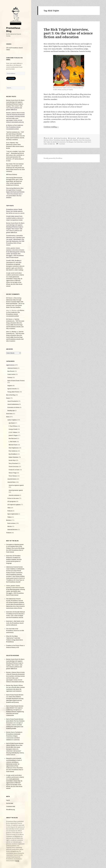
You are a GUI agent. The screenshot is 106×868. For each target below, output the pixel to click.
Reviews (9, 520)
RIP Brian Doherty (12, 174)
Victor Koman (13, 476)
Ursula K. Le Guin (14, 470)
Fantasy (10, 377)
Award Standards (13, 401)
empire (87, 138)
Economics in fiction (13, 407)
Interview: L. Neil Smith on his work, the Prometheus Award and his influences (15, 623)
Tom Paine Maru (79, 142)
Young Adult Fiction (13, 392)
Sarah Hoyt (12, 460)
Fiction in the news (13, 498)
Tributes (9, 533)
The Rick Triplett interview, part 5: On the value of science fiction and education (68, 33)
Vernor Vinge (13, 473)
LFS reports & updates (14, 505)
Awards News (11, 482)
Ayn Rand (12, 423)
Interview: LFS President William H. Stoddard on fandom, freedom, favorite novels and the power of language (14, 559)
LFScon (51, 140)
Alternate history (12, 368)
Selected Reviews (12, 530)
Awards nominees (14, 495)
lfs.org (17, 861)
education (82, 138)
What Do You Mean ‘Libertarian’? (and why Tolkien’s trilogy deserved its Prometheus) (14, 639)
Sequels (10, 386)
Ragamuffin (69, 140)
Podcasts (10, 511)
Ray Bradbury (13, 454)
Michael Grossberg (61, 138)
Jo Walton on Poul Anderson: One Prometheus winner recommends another (15, 127)
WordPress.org (11, 810)
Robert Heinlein (13, 457)
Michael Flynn (13, 445)
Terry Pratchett (13, 463)
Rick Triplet (47, 142)
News (8, 417)
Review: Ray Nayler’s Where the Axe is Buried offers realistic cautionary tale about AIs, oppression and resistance (16, 688)
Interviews (9, 414)
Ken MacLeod (13, 438)
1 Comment (62, 144)
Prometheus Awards (59, 140)
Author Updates (12, 420)
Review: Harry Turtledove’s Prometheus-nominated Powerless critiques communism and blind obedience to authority (14, 736)
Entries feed (10, 803)
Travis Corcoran (14, 467)
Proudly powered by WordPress (53, 158)
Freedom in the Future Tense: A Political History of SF (15, 646)
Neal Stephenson (14, 448)
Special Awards (12, 389)
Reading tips (11, 411)
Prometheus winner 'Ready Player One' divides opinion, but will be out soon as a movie (15, 211)
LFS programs (12, 501)
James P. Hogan (13, 435)
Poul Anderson (13, 451)
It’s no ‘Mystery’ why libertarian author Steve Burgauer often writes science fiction (15, 145)
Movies (10, 526)
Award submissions (13, 404)
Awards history (12, 479)
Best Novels (11, 371)
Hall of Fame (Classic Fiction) (16, 381)
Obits (9, 508)
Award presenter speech (16, 490)
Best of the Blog (11, 395)
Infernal (46, 140)
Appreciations (10, 365)
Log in (8, 800)
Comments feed (11, 806)
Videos (9, 517)
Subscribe (11, 78)
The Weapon (70, 142)
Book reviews (11, 523)
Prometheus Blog (13, 29)
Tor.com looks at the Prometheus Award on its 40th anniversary (15, 631)
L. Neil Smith (12, 442)
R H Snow (9, 298)
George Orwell (13, 429)
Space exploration (13, 514)
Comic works (11, 374)
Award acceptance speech (16, 485)
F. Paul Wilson (13, 426)
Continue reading (51, 127)
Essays (8, 398)
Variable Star (51, 144)
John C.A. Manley (11, 332)
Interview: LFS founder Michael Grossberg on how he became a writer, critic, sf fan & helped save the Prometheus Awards (16, 615)
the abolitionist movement (58, 142)
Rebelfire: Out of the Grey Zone (82, 140)
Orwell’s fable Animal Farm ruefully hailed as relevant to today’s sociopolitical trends (15, 218)
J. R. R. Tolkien (13, 432)
